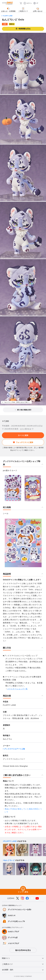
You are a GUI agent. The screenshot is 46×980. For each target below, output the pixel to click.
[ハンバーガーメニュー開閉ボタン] (43, 3)
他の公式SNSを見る (23, 950)
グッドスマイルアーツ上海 (14, 749)
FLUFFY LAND (8, 16)
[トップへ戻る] (23, 889)
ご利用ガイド (7, 964)
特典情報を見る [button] (23, 29)
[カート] (21, 3)
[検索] (17, 3)
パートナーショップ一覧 (17, 689)
